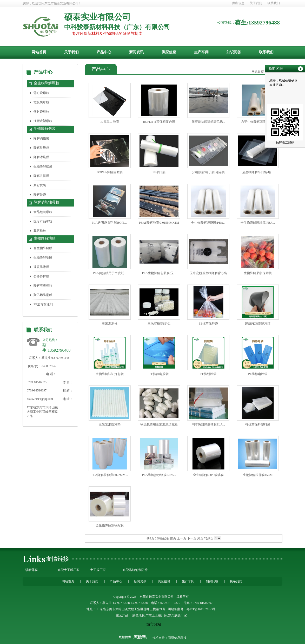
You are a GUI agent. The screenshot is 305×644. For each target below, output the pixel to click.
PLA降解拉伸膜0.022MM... (110, 475)
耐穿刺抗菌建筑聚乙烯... (208, 122)
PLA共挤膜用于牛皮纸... (110, 273)
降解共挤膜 (41, 176)
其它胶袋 (40, 185)
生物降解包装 (45, 129)
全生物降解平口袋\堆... (258, 172)
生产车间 (201, 52)
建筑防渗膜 (41, 267)
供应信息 (238, 3)
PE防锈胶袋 (208, 374)
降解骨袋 (40, 195)
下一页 (192, 538)
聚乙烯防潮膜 (43, 295)
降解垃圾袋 (41, 148)
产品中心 (104, 52)
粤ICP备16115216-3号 (201, 609)
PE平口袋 (159, 172)
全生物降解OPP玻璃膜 (208, 475)
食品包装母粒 (43, 212)
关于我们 (256, 3)
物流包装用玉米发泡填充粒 (159, 424)
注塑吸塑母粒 (43, 121)
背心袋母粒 (41, 93)
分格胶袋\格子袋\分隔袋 (208, 172)
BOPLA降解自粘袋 (110, 172)
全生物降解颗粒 (47, 83)
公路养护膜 (41, 276)
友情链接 (57, 559)
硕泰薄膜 (31, 570)
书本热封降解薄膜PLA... (208, 424)
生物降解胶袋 (43, 166)
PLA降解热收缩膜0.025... (159, 475)
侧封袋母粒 (41, 112)
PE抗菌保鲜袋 (208, 324)
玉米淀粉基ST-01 (159, 324)
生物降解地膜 (45, 238)
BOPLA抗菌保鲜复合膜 (159, 122)
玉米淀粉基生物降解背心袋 (208, 273)
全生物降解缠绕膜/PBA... (208, 223)
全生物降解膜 (43, 248)
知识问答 (234, 52)
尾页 (200, 538)
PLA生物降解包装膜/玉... (159, 273)
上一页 (182, 538)
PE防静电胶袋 (159, 374)
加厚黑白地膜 (110, 122)
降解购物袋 (41, 138)
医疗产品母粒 (43, 221)
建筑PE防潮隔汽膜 (258, 324)
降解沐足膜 (41, 157)
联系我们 (274, 3)
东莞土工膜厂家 (69, 570)
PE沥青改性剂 (43, 304)
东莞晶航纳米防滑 (135, 570)
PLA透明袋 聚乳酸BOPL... (110, 223)
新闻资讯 (136, 52)
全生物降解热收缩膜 (110, 525)
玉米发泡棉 (110, 324)
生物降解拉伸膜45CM (258, 475)
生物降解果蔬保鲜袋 (258, 273)
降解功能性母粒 (47, 202)
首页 (173, 538)
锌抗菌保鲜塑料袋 (258, 424)
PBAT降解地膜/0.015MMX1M (159, 223)
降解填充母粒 (43, 286)
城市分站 (154, 624)
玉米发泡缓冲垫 (110, 424)
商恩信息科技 (177, 638)
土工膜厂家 (98, 570)
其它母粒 (40, 231)
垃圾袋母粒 (41, 102)
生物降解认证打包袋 (110, 374)
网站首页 (39, 52)
